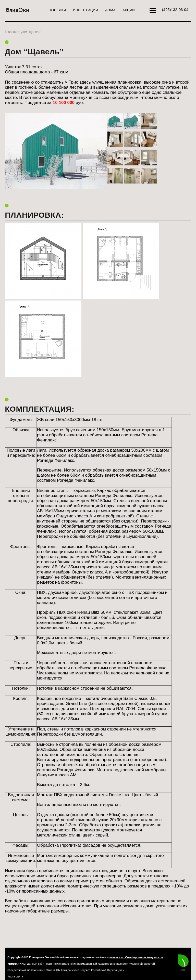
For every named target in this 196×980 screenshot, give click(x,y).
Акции (129, 10)
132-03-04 (175, 10)
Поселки (57, 10)
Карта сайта (15, 976)
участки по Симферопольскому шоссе (136, 957)
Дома (110, 10)
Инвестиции (85, 10)
